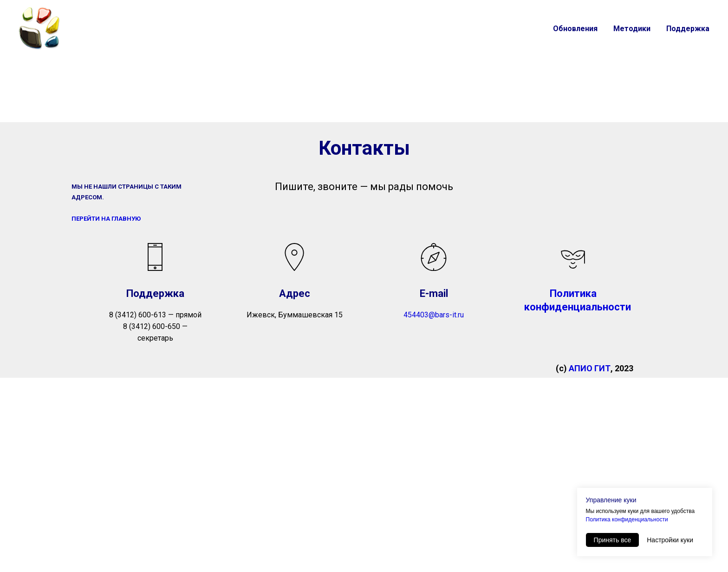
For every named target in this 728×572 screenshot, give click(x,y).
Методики (632, 29)
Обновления (575, 29)
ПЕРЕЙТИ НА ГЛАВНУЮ (106, 219)
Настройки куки (670, 540)
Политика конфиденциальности (627, 519)
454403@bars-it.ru (434, 315)
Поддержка (688, 29)
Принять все (613, 540)
